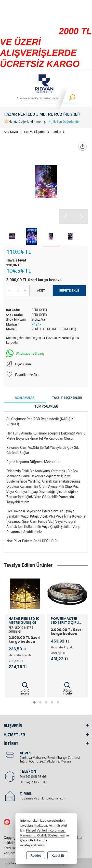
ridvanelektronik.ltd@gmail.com (43, 798)
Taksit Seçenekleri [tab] (67, 398)
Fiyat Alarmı (19, 364)
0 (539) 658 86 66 (33, 776)
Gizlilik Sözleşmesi (51, 835)
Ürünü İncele (25, 689)
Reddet (36, 856)
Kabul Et (58, 856)
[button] (81, 217)
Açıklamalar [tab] (25, 398)
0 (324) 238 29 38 (33, 782)
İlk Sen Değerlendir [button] (63, 122)
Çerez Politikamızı (34, 840)
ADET (41, 290)
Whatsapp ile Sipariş (25, 353)
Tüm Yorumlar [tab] (46, 406)
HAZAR (36, 324)
